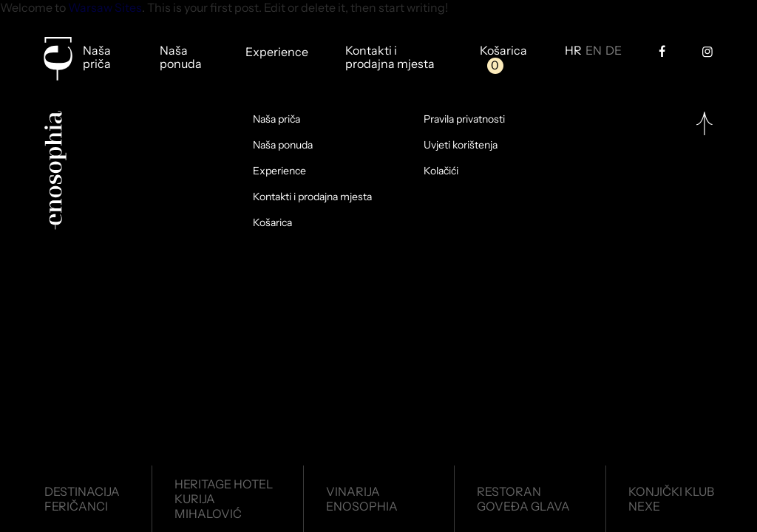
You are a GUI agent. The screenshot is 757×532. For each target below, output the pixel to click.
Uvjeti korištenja (461, 145)
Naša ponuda (181, 57)
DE (614, 51)
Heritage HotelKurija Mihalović (224, 499)
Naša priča (97, 57)
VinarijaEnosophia (362, 499)
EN (594, 51)
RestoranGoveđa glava (523, 499)
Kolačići (441, 171)
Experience (277, 52)
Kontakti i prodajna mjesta (390, 57)
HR (573, 51)
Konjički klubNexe (671, 499)
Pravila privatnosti (464, 119)
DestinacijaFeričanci (82, 499)
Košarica (503, 51)
